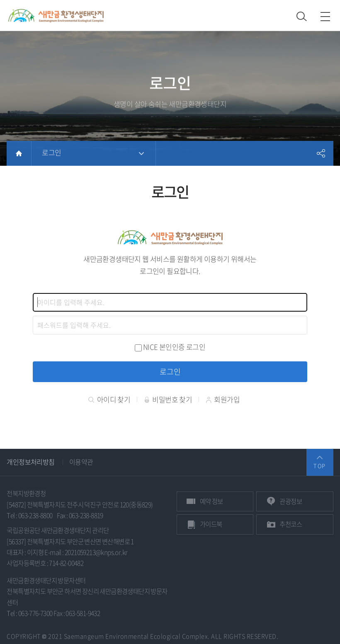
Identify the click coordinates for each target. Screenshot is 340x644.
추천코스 (291, 524)
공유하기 (321, 153)
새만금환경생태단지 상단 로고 (56, 15)
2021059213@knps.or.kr (96, 552)
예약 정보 (211, 501)
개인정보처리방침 (30, 462)
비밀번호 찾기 (168, 399)
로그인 (51, 152)
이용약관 (81, 462)
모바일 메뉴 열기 (325, 16)
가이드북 (211, 524)
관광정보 (291, 501)
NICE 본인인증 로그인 (174, 347)
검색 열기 (302, 16)
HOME (19, 153)
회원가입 (223, 399)
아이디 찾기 (109, 399)
